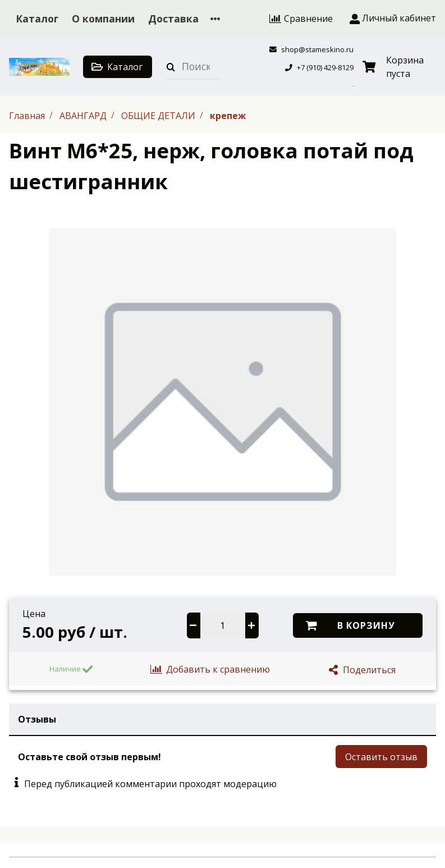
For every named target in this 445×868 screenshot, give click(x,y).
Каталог (37, 19)
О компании (103, 19)
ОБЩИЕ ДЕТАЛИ (159, 115)
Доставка (173, 19)
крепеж (228, 115)
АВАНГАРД (84, 115)
